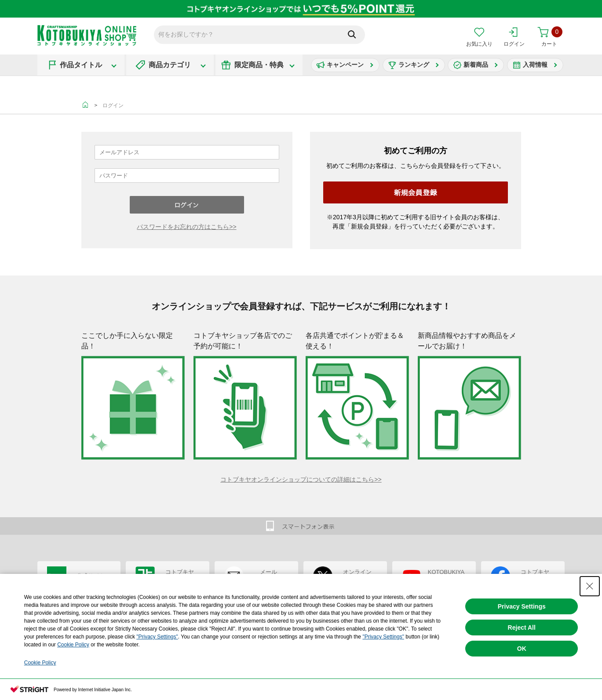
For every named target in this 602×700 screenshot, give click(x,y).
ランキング (414, 65)
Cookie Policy (73, 645)
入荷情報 (535, 65)
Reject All (522, 627)
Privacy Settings (522, 606)
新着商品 (476, 65)
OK (522, 649)
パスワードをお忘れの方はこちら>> (186, 227)
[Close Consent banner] (590, 586)
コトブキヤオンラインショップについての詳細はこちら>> (301, 479)
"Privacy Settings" (157, 637)
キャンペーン (345, 65)
